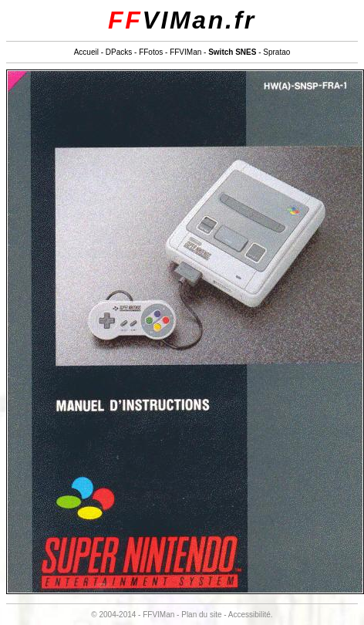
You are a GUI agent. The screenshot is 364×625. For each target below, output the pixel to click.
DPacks (119, 52)
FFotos (151, 52)
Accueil (86, 52)
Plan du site (201, 615)
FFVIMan (185, 52)
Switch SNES (232, 52)
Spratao (276, 52)
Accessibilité (249, 615)
